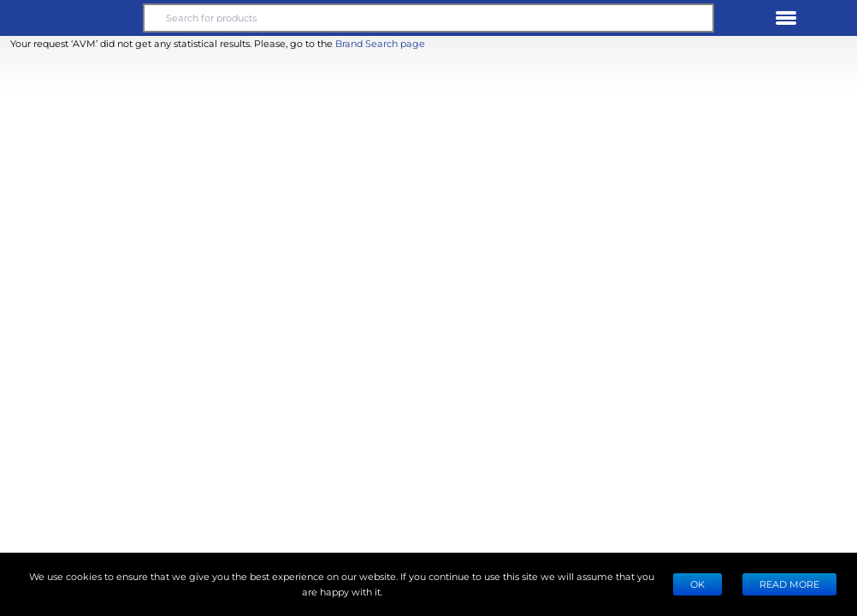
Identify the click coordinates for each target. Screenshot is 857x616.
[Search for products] (428, 18)
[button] (72, 18)
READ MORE (789, 584)
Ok (697, 584)
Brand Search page (380, 43)
